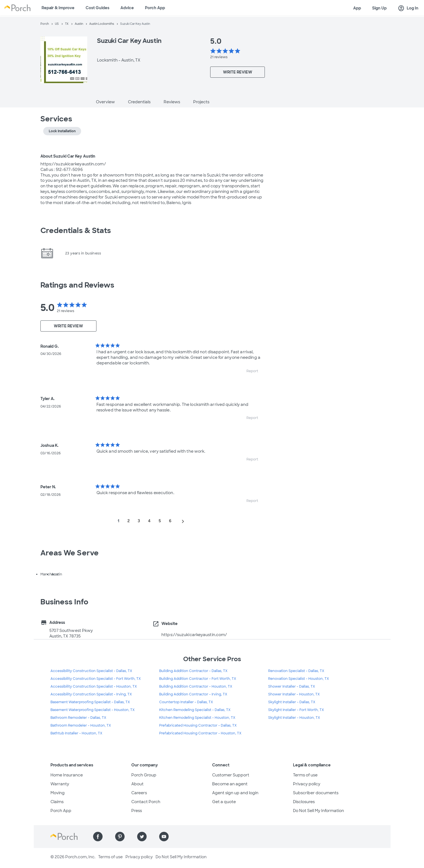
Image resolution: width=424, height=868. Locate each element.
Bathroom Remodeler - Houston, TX (81, 725)
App (357, 8)
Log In (408, 8)
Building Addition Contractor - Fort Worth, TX (198, 679)
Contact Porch (146, 802)
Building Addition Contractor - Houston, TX (196, 686)
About (137, 784)
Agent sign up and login (235, 793)
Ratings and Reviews (77, 285)
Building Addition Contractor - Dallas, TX (193, 671)
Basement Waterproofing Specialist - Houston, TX (93, 710)
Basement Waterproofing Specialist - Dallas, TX (90, 702)
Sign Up (379, 8)
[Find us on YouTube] (164, 837)
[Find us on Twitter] (142, 837)
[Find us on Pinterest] (120, 837)
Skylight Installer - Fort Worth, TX (296, 710)
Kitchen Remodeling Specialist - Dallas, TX (195, 710)
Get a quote (224, 802)
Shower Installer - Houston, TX (294, 694)
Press (137, 811)
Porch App (155, 8)
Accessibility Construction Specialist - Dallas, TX (91, 671)
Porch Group (144, 775)
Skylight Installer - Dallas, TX (292, 702)
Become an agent (230, 784)
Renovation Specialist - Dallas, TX (296, 671)
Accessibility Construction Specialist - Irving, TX (91, 694)
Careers (139, 793)
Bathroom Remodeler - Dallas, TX (78, 718)
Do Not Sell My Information (318, 811)
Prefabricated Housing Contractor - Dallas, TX (198, 725)
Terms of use (305, 775)
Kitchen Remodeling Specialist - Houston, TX (197, 718)
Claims (57, 802)
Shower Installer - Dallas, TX (292, 686)
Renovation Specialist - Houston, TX (299, 679)
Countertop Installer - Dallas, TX (186, 702)
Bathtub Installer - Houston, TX (76, 733)
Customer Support (231, 775)
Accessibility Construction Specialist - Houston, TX (94, 686)
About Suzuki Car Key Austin (68, 156)
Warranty (60, 784)
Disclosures (304, 802)
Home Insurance (67, 775)
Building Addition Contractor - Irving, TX (193, 694)
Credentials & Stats (76, 231)
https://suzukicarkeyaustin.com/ (194, 635)
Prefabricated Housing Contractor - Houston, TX (200, 733)
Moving (58, 793)
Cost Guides (97, 8)
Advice (127, 8)
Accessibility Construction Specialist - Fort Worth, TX (96, 679)
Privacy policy (307, 784)
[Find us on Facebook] (98, 837)
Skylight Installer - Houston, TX (294, 718)
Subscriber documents (316, 793)
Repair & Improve (58, 8)
